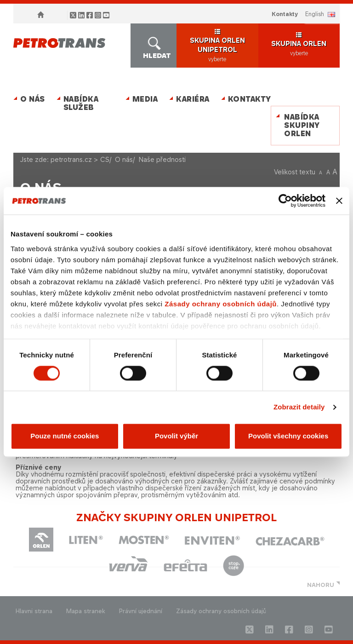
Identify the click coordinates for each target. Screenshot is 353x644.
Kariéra (193, 99)
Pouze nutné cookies (65, 436)
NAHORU (321, 585)
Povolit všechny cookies (288, 436)
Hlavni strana (34, 611)
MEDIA (145, 99)
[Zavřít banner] (339, 201)
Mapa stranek (86, 611)
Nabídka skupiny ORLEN (302, 125)
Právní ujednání (141, 611)
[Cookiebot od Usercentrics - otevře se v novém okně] (285, 201)
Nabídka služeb (81, 103)
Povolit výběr (176, 436)
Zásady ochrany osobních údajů (221, 304)
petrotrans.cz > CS (80, 159)
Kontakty (285, 14)
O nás (33, 99)
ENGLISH (315, 14)
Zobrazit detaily (299, 407)
